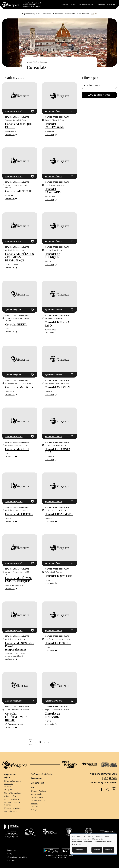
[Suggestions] (22, 850)
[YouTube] (114, 789)
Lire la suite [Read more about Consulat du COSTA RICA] (51, 459)
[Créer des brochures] (86, 5)
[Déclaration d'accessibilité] (22, 857)
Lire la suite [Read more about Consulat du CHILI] (11, 456)
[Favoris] (73, 5)
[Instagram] (107, 789)
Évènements (36, 779)
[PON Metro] (22, 861)
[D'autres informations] (13, 808)
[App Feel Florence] (13, 811)
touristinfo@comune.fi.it (104, 783)
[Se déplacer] (13, 790)
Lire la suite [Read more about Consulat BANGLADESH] (51, 199)
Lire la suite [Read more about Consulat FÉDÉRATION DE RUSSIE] (11, 727)
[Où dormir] (13, 787)
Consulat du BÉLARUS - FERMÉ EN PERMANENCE (19, 257)
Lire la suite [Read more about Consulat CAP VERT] (51, 395)
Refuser (97, 850)
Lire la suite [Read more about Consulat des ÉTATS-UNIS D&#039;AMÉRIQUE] (11, 588)
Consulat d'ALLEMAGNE (54, 125)
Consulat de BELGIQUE (52, 255)
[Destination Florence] (109, 765)
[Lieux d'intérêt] (83, 14)
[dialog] (94, 844)
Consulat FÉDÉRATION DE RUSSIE (16, 717)
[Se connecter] (100, 5)
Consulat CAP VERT (57, 387)
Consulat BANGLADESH (54, 190)
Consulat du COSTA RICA (57, 451)
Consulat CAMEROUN (19, 387)
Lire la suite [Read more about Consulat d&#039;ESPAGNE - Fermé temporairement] (11, 659)
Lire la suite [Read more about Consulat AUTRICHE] (11, 198)
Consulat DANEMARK (59, 514)
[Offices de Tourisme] (43, 791)
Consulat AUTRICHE (18, 191)
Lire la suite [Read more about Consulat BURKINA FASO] (51, 333)
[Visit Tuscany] (69, 764)
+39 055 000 (109, 778)
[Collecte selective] (43, 797)
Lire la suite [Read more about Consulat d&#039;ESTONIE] (51, 650)
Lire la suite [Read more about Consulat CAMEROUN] (11, 395)
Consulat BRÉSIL (16, 324)
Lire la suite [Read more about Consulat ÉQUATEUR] (51, 583)
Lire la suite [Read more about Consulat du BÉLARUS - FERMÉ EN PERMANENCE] (11, 268)
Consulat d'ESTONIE (58, 643)
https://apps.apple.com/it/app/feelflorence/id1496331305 (68, 851)
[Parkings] (43, 810)
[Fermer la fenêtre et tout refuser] (115, 835)
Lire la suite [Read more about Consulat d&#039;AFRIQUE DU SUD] (11, 134)
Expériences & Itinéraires (42, 774)
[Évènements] (70, 14)
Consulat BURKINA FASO (57, 324)
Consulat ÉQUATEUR (58, 576)
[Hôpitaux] (43, 804)
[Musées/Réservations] (13, 793)
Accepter (109, 850)
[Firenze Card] (89, 764)
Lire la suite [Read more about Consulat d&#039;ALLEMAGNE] (51, 134)
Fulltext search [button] (94, 85)
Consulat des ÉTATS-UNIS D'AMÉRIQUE (19, 580)
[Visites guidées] (13, 796)
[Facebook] (101, 789)
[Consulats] (43, 807)
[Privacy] (22, 854)
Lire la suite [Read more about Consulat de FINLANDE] (51, 724)
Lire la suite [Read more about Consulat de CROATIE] (11, 521)
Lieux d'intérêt (37, 783)
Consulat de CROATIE (19, 514)
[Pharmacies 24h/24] (43, 800)
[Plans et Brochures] (13, 799)
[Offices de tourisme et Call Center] (13, 782)
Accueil (29, 62)
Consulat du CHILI (17, 449)
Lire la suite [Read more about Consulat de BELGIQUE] (51, 265)
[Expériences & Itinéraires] (53, 14)
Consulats (43, 62)
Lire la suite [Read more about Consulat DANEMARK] (51, 521)
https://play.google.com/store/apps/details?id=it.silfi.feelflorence (51, 851)
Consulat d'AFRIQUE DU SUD (18, 125)
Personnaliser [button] (80, 850)
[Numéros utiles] (43, 794)
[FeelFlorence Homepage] (12, 5)
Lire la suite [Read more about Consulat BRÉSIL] (11, 332)
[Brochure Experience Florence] (13, 804)
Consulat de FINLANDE (52, 715)
